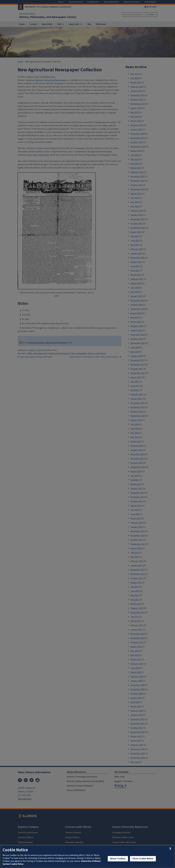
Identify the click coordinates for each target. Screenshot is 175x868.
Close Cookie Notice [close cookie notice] (143, 859)
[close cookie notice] (170, 849)
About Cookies (118, 859)
